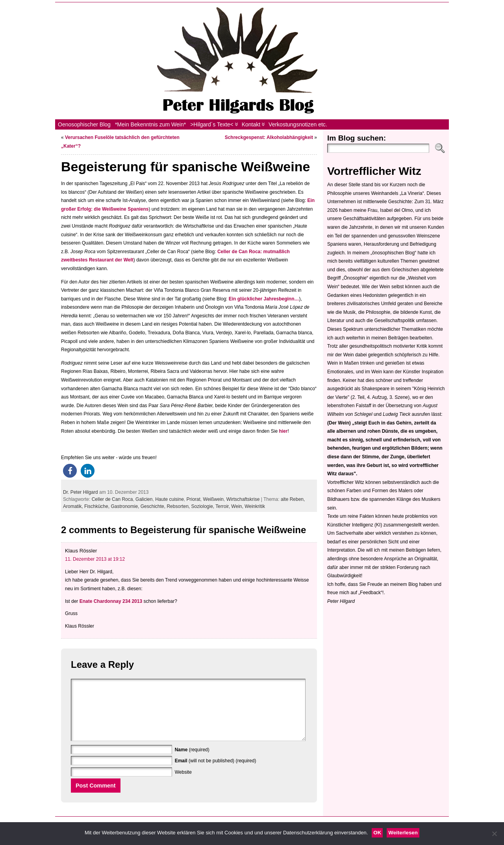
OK (377, 833)
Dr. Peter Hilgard (81, 492)
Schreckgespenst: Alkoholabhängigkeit (269, 137)
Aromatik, (74, 506)
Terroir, (223, 506)
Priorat (194, 499)
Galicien (144, 499)
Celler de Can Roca (112, 499)
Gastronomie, (125, 506)
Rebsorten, (179, 506)
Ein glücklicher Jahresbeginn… (264, 299)
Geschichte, (154, 506)
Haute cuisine (170, 499)
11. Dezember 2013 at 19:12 (95, 559)
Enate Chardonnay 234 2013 (111, 601)
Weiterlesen (403, 833)
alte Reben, (293, 499)
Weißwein (213, 499)
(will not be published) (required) (216, 773)
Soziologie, (204, 506)
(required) (192, 762)
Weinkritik (255, 506)
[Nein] (494, 834)
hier (283, 431)
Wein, (238, 506)
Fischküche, (97, 506)
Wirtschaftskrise (243, 499)
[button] (70, 471)
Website (183, 784)
